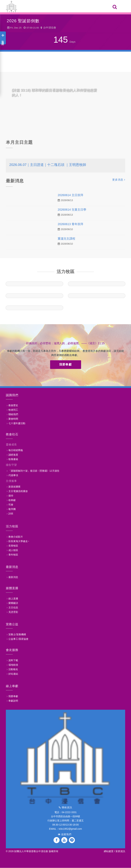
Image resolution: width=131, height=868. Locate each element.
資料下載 (13, 660)
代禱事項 (13, 475)
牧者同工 (13, 410)
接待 (11, 496)
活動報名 (13, 669)
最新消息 (13, 577)
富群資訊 (120, 851)
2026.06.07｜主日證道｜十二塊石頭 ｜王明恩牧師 (48, 165)
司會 (11, 505)
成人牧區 (13, 550)
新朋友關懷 (14, 487)
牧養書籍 (13, 459)
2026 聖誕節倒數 (23, 21)
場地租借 (13, 665)
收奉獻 (12, 500)
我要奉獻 (65, 365)
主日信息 (13, 607)
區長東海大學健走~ (19, 541)
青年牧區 (13, 555)
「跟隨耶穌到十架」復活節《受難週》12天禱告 (34, 471)
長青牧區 (13, 546)
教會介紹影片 (16, 537)
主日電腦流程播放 (18, 491)
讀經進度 (13, 455)
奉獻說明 (13, 701)
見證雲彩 (13, 612)
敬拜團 (12, 509)
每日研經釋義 (16, 450)
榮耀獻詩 (13, 603)
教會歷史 (13, 405)
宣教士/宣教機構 (17, 634)
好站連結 (13, 674)
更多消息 (119, 180)
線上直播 (13, 599)
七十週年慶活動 (17, 423)
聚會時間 (13, 419)
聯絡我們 (13, 414)
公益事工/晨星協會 (18, 639)
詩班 (11, 514)
